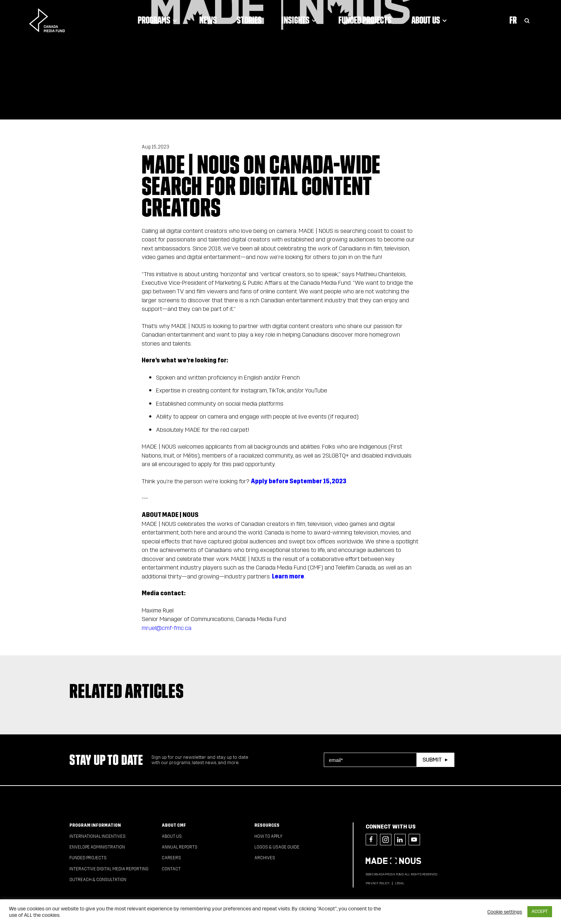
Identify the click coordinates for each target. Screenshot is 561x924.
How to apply (269, 836)
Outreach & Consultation (98, 880)
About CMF (174, 825)
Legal (400, 883)
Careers (171, 858)
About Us (430, 20)
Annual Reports (180, 847)
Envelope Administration (97, 847)
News (208, 20)
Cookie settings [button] (505, 912)
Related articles (127, 691)
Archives (265, 858)
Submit (432, 760)
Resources (267, 825)
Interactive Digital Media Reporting (109, 869)
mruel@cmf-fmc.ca (167, 628)
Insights (300, 20)
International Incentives (97, 836)
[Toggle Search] (527, 20)
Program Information (95, 825)
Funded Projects (365, 20)
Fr (513, 20)
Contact (171, 869)
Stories (249, 20)
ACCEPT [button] (540, 911)
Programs (158, 20)
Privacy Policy (378, 883)
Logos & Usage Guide (277, 847)
